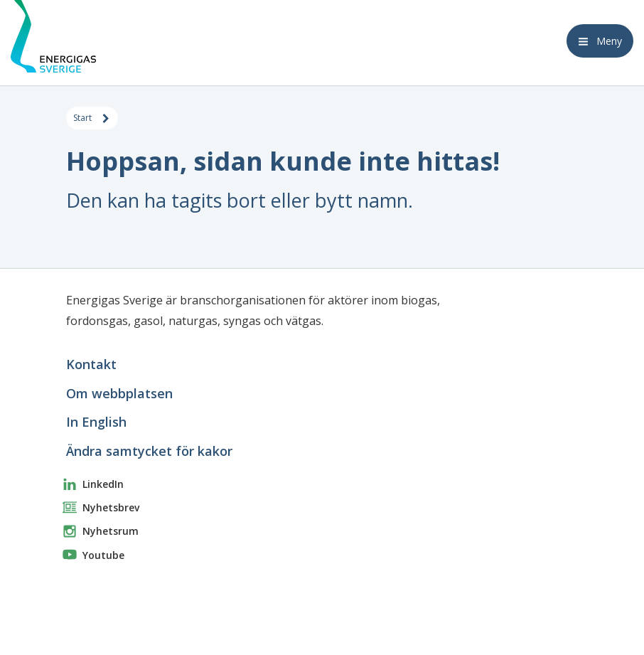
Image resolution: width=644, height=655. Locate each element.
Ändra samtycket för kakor (149, 451)
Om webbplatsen (119, 393)
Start (92, 119)
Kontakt (91, 364)
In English (96, 422)
